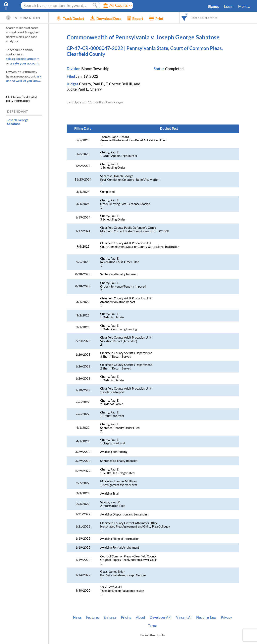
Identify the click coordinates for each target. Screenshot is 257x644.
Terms (153, 626)
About (141, 617)
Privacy (226, 617)
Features (93, 617)
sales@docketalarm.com (23, 59)
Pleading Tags (206, 617)
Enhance (110, 617)
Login (229, 6)
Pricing (126, 617)
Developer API (161, 617)
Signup (214, 6)
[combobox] (184, 18)
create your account (24, 63)
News (77, 617)
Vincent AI (184, 617)
